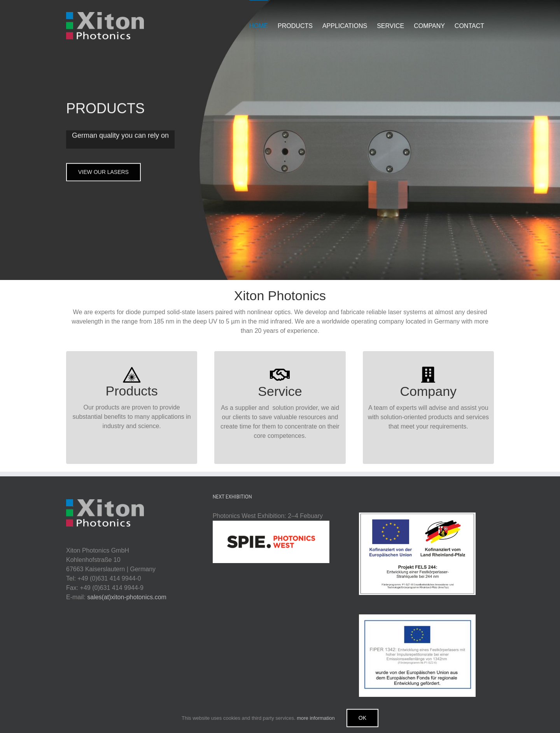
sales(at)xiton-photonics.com (127, 597)
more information (316, 718)
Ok (362, 718)
